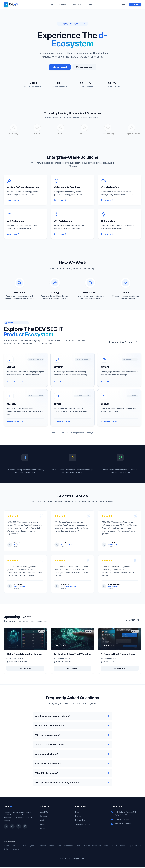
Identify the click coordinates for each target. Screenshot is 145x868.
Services (51, 4)
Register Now (25, 669)
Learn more (13, 200)
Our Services (84, 67)
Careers (43, 825)
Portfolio (89, 4)
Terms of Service (83, 825)
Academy (43, 821)
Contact (43, 829)
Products (64, 4)
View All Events (132, 621)
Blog (77, 813)
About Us (44, 813)
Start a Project (60, 67)
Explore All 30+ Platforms (123, 343)
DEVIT (10, 807)
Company (77, 4)
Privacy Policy (81, 821)
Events (78, 817)
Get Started (135, 4)
